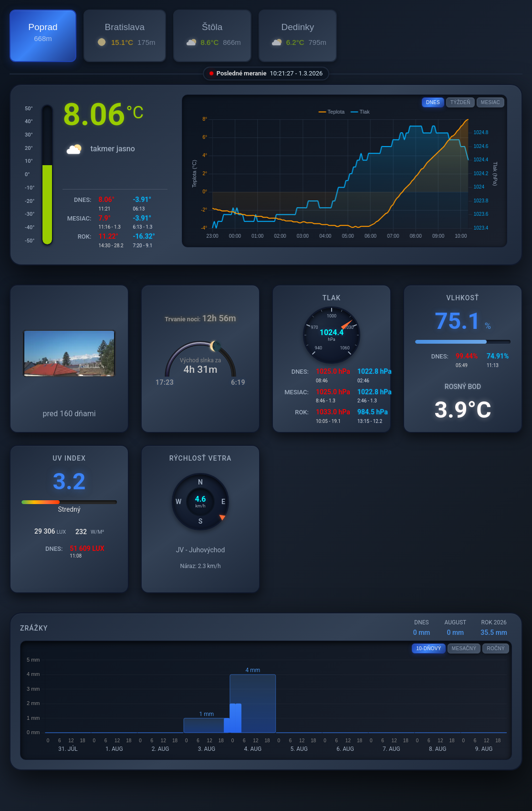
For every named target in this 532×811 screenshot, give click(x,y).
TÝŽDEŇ (460, 102)
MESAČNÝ (464, 648)
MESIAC (490, 102)
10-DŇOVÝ (428, 648)
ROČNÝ (496, 648)
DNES (433, 102)
